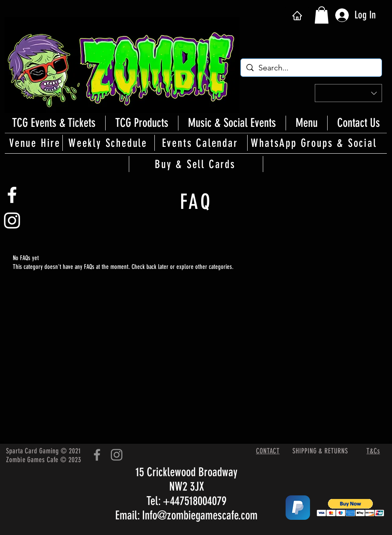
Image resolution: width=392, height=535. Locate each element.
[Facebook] (97, 455)
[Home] (297, 15)
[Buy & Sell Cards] (196, 164)
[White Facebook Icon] (12, 195)
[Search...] (312, 68)
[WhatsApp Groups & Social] (314, 143)
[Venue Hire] (36, 143)
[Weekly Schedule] (108, 143)
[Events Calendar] (200, 143)
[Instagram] (117, 455)
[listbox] (348, 93)
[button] (322, 15)
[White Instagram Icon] (12, 220)
